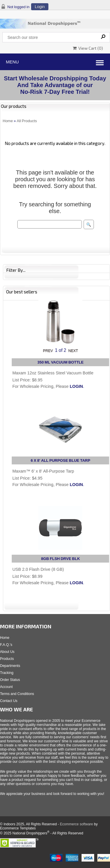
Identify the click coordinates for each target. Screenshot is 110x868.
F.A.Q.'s (6, 645)
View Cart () (88, 48)
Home (8, 121)
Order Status (10, 680)
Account (6, 687)
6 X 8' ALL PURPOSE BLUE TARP (61, 460)
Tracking (7, 673)
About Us (7, 652)
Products (7, 659)
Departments (10, 666)
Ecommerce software (76, 824)
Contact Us (9, 701)
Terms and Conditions (17, 694)
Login (40, 7)
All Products (27, 121)
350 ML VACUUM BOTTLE (60, 362)
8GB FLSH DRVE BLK (60, 559)
